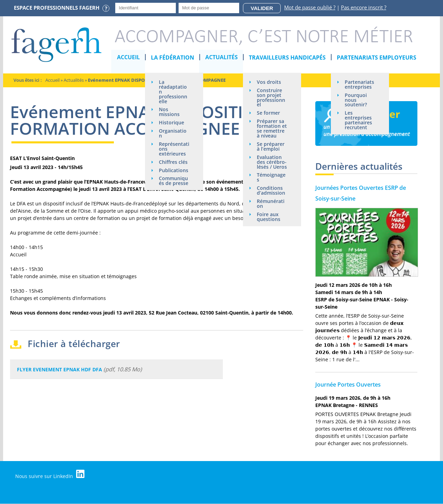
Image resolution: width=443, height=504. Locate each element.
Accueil (129, 58)
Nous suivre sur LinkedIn (50, 475)
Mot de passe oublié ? (310, 7)
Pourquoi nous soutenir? (356, 100)
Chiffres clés (174, 162)
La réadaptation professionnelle (173, 92)
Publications (174, 171)
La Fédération (173, 58)
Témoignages (272, 178)
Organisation (173, 134)
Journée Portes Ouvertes (348, 384)
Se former (269, 113)
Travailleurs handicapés (288, 58)
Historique (172, 123)
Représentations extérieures (174, 149)
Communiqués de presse (174, 181)
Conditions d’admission (271, 191)
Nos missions (170, 112)
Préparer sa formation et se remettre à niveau (272, 129)
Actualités (222, 58)
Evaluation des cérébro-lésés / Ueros (272, 162)
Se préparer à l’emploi (271, 147)
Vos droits (269, 82)
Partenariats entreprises (360, 84)
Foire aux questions (269, 217)
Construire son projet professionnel (271, 98)
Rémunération (271, 204)
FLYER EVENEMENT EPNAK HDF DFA (60, 369)
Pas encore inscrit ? (364, 7)
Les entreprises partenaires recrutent (359, 120)
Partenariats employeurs (377, 58)
